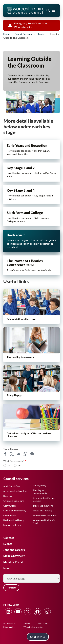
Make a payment (14, 556)
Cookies (26, 623)
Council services (23, 34)
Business (8, 496)
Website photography (33, 627)
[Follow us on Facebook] (37, 612)
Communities (10, 506)
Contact (9, 538)
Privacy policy (9, 627)
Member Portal (13, 562)
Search (48, 10)
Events (8, 544)
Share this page (11, 449)
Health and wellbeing (14, 520)
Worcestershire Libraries (45, 515)
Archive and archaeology (15, 491)
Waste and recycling (43, 511)
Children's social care (14, 501)
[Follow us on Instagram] (47, 612)
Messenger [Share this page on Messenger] (32, 454)
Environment (10, 515)
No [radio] (19, 465)
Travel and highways (43, 506)
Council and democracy (15, 511)
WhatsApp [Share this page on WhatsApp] (25, 454)
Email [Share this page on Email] (19, 454)
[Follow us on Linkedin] (8, 612)
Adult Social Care (12, 486)
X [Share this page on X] (12, 454)
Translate (11, 588)
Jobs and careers (14, 550)
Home (6, 34)
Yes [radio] (9, 465)
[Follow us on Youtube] (18, 612)
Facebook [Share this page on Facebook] (5, 454)
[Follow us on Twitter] (28, 612)
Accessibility (9, 623)
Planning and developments (40, 492)
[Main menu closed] (54, 10)
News (7, 568)
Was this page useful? (14, 461)
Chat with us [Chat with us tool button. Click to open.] (38, 637)
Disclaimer (43, 623)
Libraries (41, 34)
